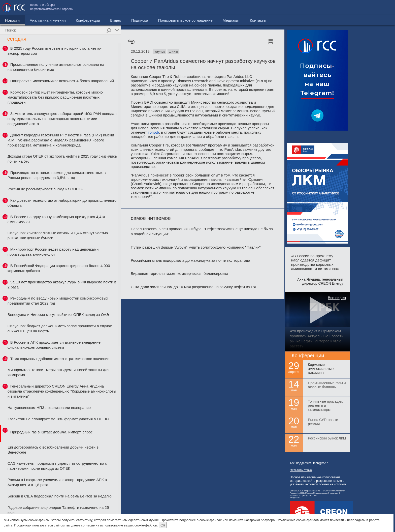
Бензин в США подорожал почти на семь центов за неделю (60, 496)
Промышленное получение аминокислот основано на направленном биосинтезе (56, 67)
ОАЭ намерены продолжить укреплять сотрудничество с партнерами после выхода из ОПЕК (57, 466)
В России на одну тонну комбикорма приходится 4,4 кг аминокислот (57, 219)
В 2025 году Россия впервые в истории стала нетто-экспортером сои (55, 51)
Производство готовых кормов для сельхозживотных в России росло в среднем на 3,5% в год (57, 175)
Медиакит (355, 8)
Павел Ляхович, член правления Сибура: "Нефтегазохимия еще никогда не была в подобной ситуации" (202, 231)
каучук (160, 51)
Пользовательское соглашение (309, 8)
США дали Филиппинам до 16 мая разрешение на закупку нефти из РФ (193, 287)
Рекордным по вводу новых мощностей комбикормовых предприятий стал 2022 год (58, 301)
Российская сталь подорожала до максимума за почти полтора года (190, 260)
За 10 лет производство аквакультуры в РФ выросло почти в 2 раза (62, 285)
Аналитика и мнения (48, 20)
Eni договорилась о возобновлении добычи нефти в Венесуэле (53, 450)
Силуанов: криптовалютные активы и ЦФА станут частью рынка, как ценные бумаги (58, 235)
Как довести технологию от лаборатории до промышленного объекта (62, 203)
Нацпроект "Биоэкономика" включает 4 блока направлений (62, 81)
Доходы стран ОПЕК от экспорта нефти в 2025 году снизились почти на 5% (62, 159)
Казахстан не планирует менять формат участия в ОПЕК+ (59, 419)
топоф (153, 132)
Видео (116, 20)
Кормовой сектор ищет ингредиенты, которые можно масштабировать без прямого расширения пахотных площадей (55, 97)
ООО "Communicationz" (334, 491)
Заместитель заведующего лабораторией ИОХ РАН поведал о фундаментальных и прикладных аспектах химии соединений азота (62, 119)
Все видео (337, 298)
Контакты (382, 8)
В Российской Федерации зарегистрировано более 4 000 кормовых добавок (59, 268)
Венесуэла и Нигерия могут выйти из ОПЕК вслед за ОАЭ (58, 315)
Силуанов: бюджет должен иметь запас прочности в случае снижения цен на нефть (60, 328)
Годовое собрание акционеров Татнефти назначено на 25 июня (58, 510)
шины (173, 51)
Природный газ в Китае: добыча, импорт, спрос (52, 432)
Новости (12, 20)
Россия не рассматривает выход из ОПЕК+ (45, 189)
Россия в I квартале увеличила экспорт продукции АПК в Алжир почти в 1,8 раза (57, 482)
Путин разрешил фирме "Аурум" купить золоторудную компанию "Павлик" (196, 247)
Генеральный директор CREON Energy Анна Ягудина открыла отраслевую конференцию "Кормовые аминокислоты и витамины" (62, 391)
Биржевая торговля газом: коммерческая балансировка (179, 273)
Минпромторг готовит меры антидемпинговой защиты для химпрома (58, 372)
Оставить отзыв (301, 470)
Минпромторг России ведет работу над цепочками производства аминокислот (53, 252)
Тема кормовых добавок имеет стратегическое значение (60, 359)
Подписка (140, 20)
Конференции (88, 20)
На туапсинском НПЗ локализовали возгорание (49, 408)
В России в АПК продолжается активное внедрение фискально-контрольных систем (54, 345)
